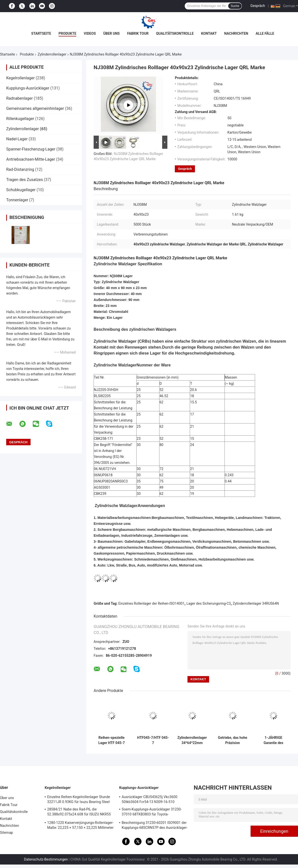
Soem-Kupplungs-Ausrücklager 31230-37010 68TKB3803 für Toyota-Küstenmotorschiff (152, 812)
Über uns (112, 33)
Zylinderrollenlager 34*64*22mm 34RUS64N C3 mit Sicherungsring (192, 740)
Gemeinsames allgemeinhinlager (35, 108)
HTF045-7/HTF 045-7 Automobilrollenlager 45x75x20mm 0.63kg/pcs (153, 740)
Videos (90, 33)
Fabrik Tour (138, 33)
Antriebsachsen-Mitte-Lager (31, 159)
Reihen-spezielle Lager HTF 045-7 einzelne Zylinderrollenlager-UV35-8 (112, 740)
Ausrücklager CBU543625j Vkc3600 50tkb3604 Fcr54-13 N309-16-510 (149, 799)
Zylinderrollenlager (52, 54)
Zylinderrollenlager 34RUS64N (256, 603)
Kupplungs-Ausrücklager (28, 88)
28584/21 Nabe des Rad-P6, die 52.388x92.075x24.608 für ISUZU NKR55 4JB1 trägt (79, 812)
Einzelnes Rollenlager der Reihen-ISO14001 (152, 603)
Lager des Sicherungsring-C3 (209, 603)
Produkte (67, 33)
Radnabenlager (19, 98)
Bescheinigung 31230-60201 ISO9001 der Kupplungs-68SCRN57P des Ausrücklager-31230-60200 (155, 826)
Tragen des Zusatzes (25, 180)
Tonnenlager (17, 200)
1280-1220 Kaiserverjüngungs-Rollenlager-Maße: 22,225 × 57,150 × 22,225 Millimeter (80, 825)
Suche (235, 6)
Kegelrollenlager (20, 78)
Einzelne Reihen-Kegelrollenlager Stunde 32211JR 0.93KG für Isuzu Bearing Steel (79, 799)
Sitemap (6, 833)
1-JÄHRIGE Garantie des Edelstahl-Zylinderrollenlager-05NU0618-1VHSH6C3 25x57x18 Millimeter (273, 740)
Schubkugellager (21, 190)
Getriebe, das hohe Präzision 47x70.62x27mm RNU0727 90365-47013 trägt (233, 740)
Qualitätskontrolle (175, 33)
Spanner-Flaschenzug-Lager (31, 149)
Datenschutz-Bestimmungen (46, 859)
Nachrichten (236, 33)
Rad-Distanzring (20, 169)
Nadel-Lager (17, 139)
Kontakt (209, 33)
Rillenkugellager (20, 119)
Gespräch (258, 6)
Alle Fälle (265, 33)
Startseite (41, 33)
